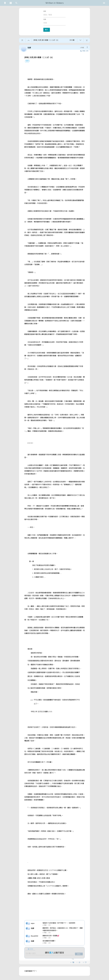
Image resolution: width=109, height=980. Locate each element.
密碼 (45, 19)
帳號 (45, 11)
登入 (47, 30)
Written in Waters (54, 3)
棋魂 (84, 51)
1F (26, 61)
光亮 (87, 51)
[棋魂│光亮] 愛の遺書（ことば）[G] (38, 57)
